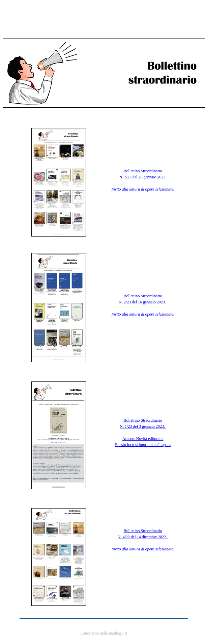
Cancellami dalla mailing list (104, 633)
